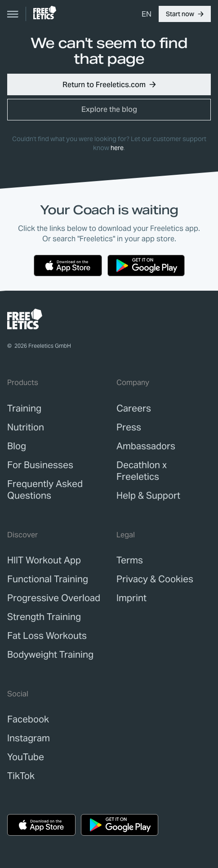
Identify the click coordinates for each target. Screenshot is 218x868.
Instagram (29, 738)
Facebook (28, 719)
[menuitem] (147, 14)
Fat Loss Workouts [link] (47, 636)
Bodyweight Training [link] (50, 655)
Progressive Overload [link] (54, 598)
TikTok (21, 776)
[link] (45, 13)
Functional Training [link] (48, 579)
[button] (185, 14)
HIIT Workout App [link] (44, 560)
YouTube (26, 757)
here (117, 148)
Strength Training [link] (44, 617)
